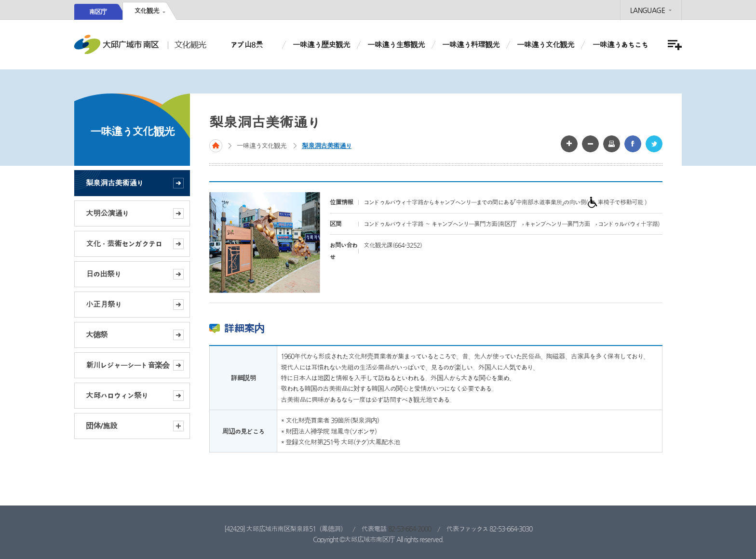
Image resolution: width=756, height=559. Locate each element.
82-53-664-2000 (410, 529)
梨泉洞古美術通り (115, 183)
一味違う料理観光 (471, 45)
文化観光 (147, 11)
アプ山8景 (247, 45)
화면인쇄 (612, 144)
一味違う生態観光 (396, 45)
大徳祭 (97, 335)
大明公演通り (107, 213)
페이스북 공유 (633, 144)
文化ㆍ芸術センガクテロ (124, 244)
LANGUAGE (648, 10)
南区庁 (98, 12)
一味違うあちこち (620, 45)
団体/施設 (135, 426)
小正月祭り (104, 304)
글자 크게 (569, 144)
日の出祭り (103, 274)
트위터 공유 (654, 144)
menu (674, 45)
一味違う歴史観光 (321, 45)
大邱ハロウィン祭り (117, 395)
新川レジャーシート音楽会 (128, 365)
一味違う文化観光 (546, 45)
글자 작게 (590, 144)
